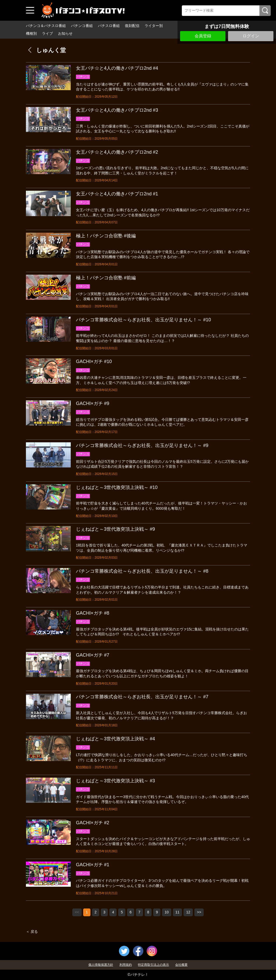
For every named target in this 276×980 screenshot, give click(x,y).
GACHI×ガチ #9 (93, 403)
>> (199, 912)
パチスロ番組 (109, 26)
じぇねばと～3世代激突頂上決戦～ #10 (117, 487)
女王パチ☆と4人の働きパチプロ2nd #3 (117, 110)
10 (167, 912)
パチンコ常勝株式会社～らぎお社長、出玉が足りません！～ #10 (143, 320)
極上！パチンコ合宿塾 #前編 (106, 278)
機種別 (31, 33)
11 (178, 912)
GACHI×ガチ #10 (94, 361)
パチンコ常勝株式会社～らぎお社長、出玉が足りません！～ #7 (142, 697)
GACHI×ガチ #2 (93, 823)
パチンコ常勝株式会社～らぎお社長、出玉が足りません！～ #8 (142, 571)
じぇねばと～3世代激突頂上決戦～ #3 (115, 781)
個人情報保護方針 (101, 965)
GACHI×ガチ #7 (93, 655)
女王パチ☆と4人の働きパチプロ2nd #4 (117, 68)
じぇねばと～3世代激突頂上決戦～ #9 (115, 529)
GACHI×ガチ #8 (93, 613)
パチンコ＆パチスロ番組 (46, 26)
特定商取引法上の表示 (153, 965)
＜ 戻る (32, 932)
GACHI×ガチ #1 (93, 865)
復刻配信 (132, 26)
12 (188, 912)
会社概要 (181, 965)
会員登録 (203, 36)
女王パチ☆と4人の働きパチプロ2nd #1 (117, 194)
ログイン (251, 36)
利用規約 (126, 965)
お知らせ (65, 33)
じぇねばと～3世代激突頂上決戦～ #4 (115, 739)
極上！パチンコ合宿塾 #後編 (106, 236)
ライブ (47, 33)
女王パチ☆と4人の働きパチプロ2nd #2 (117, 152)
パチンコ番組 (82, 26)
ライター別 (154, 26)
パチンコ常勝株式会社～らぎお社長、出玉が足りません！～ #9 (142, 445)
